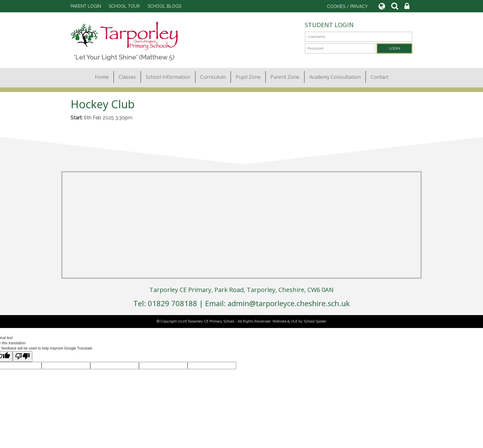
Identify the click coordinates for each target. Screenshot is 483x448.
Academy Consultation (335, 77)
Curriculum (213, 77)
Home (102, 77)
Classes (127, 77)
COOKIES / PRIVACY (347, 6)
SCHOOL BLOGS (164, 6)
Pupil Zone (248, 77)
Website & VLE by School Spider (299, 321)
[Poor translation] (22, 356)
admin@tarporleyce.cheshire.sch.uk (289, 303)
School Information (168, 77)
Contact (379, 77)
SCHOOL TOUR (124, 6)
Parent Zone (285, 77)
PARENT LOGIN (86, 6)
